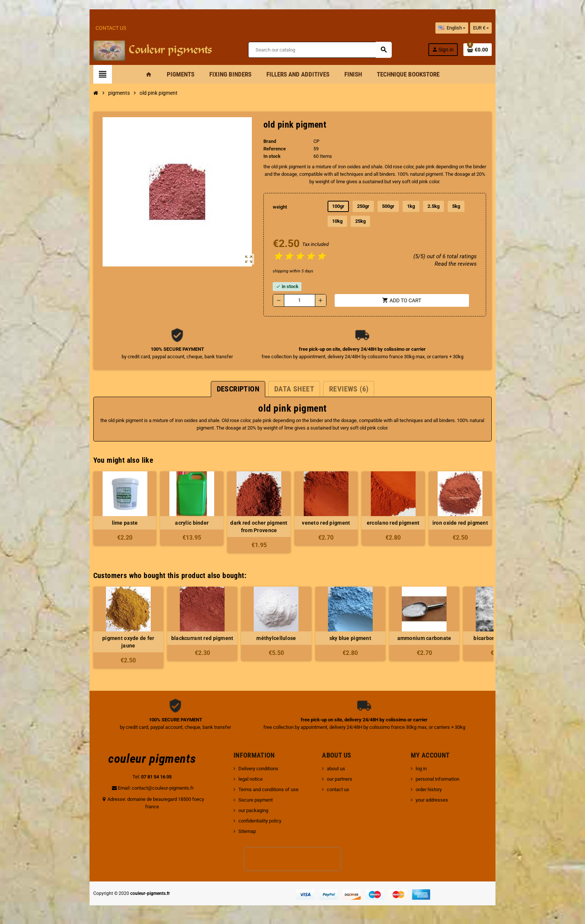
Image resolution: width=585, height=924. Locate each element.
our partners (342, 779)
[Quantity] (298, 300)
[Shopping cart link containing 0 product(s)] (498, 50)
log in (433, 769)
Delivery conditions (251, 769)
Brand (266, 141)
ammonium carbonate (403, 638)
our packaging (246, 810)
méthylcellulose (256, 638)
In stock (269, 156)
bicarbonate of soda (478, 638)
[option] (107, 628)
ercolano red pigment (404, 523)
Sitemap (240, 831)
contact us (341, 789)
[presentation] (292, 859)
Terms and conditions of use (261, 789)
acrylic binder (182, 523)
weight (277, 207)
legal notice (243, 779)
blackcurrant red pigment (182, 638)
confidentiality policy (253, 821)
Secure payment (248, 800)
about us (339, 769)
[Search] (319, 50)
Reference (271, 149)
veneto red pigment (330, 523)
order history (440, 789)
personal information (449, 779)
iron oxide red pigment (477, 523)
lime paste (107, 523)
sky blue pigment (329, 638)
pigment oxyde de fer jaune (107, 642)
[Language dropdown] (472, 28)
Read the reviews (476, 264)
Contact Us (90, 28)
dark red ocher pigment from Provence (255, 527)
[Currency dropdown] (502, 28)
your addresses (443, 800)
